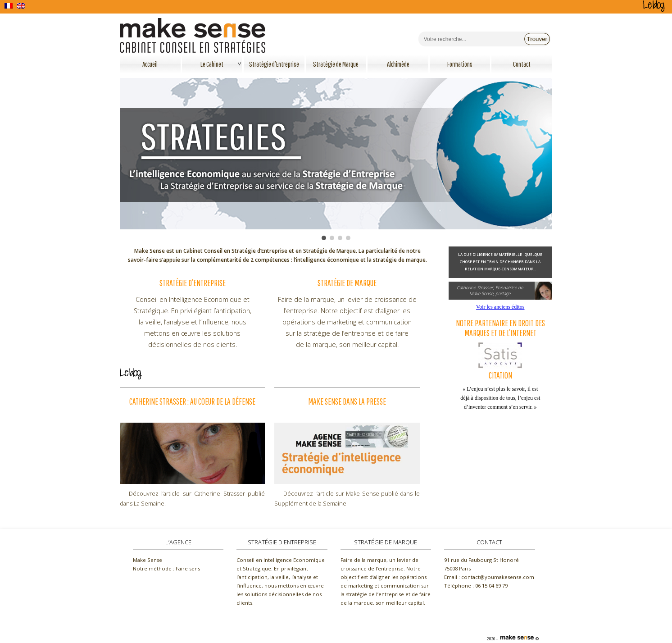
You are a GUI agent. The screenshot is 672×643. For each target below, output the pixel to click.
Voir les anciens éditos (500, 307)
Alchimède (398, 64)
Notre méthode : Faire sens (166, 568)
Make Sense (148, 560)
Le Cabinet (212, 64)
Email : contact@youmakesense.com (489, 577)
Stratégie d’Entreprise (274, 64)
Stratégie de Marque (336, 64)
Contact (522, 64)
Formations (460, 64)
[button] (324, 238)
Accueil (150, 64)
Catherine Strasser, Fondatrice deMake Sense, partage (490, 290)
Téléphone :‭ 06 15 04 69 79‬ (476, 586)
